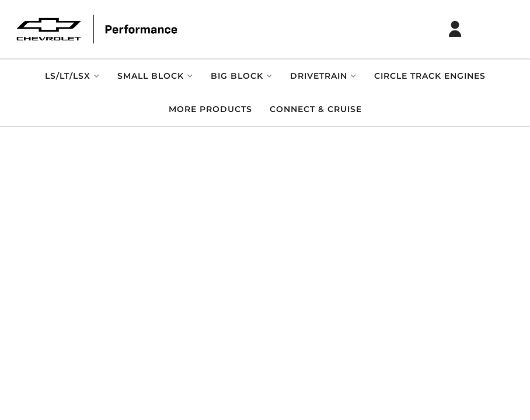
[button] (72, 76)
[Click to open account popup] (455, 29)
